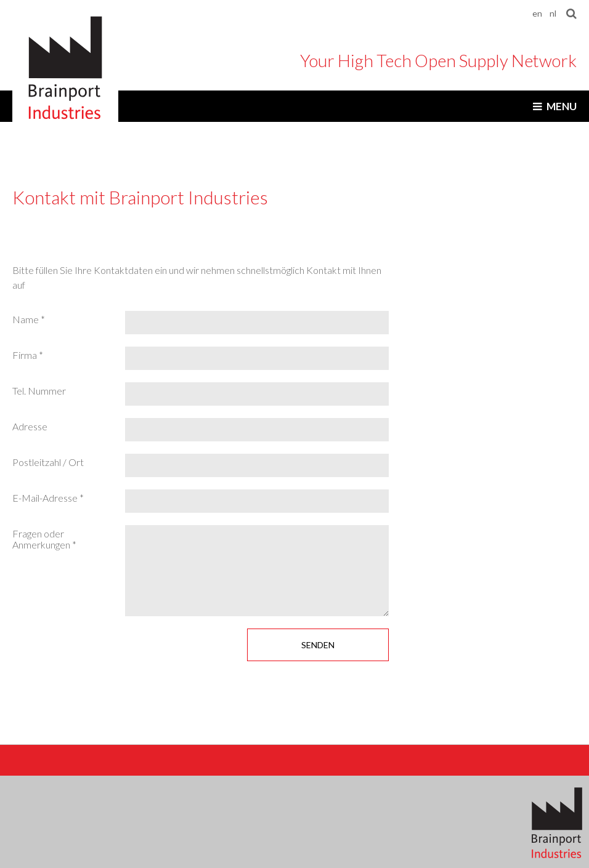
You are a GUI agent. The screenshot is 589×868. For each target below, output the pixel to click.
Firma (26, 355)
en (537, 13)
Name (26, 319)
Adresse (30, 427)
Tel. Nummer (39, 391)
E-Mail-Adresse (46, 498)
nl (553, 13)
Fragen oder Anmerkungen (42, 539)
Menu (562, 106)
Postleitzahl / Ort (48, 462)
